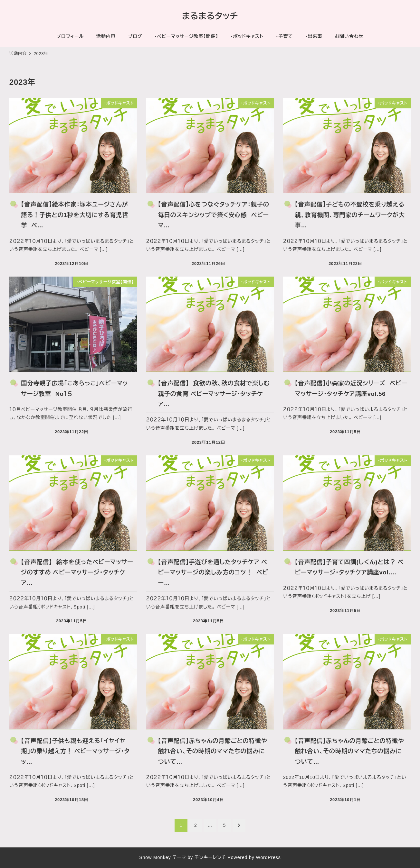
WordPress (268, 857)
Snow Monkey (155, 857)
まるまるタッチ (210, 16)
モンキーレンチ (210, 857)
